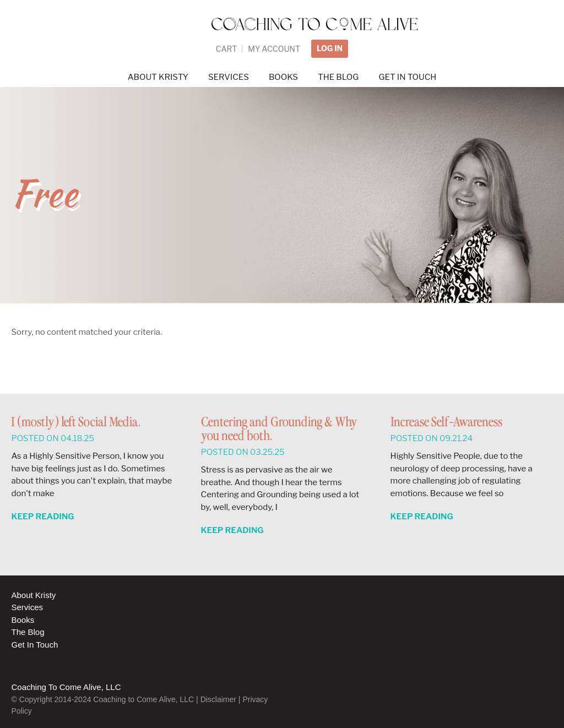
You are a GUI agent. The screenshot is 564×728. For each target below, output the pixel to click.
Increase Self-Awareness (446, 423)
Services (27, 607)
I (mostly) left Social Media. (76, 423)
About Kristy (33, 595)
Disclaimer (218, 699)
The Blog (28, 632)
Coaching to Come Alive (282, 44)
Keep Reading (42, 517)
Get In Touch (34, 645)
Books (23, 620)
